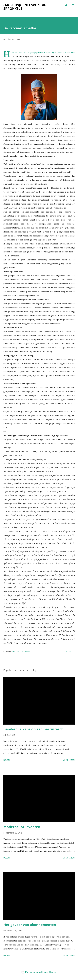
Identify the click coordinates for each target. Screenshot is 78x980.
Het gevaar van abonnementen (30, 925)
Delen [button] (68, 652)
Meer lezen (69, 760)
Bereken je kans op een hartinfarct (33, 729)
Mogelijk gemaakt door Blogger (39, 972)
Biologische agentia (22, 652)
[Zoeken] (66, 5)
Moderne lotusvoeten (22, 827)
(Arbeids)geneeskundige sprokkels (26, 7)
